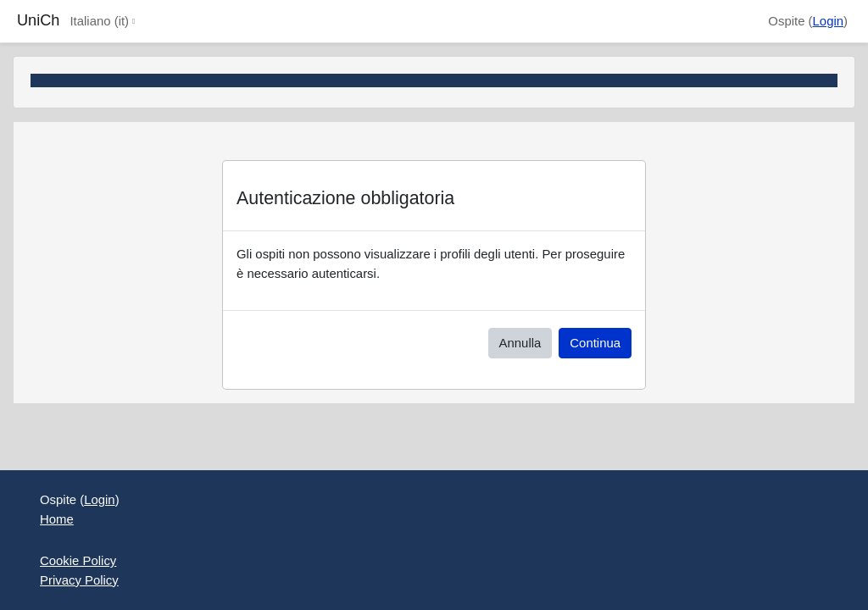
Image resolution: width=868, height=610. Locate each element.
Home (57, 519)
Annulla (520, 343)
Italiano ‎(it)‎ (99, 21)
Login (828, 21)
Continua (595, 343)
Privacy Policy (79, 580)
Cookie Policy (78, 560)
